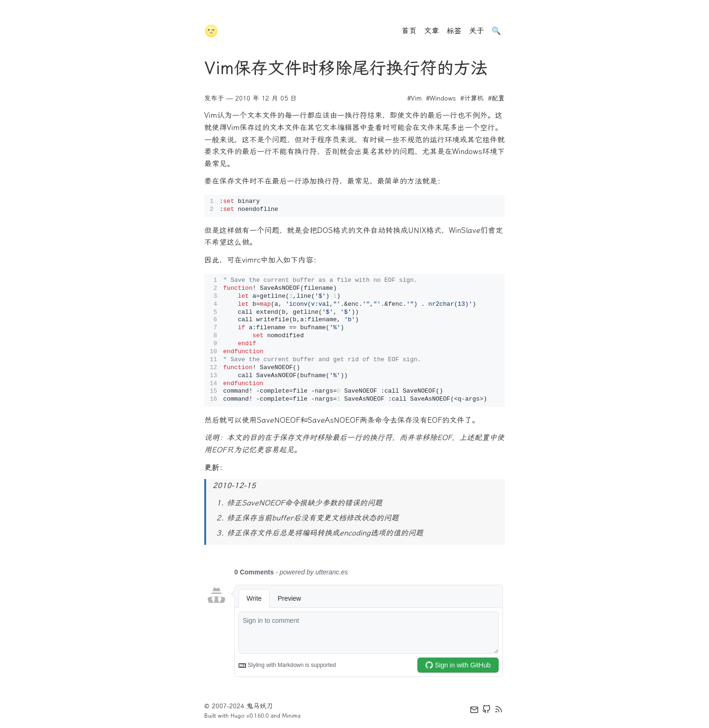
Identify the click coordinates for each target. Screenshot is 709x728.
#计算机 (472, 98)
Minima (291, 716)
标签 (454, 31)
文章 (432, 31)
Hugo (238, 716)
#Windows (441, 98)
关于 (477, 31)
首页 (409, 31)
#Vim (414, 98)
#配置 (496, 98)
